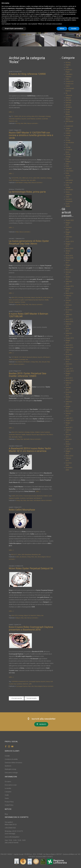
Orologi (26, 183)
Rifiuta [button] (62, 29)
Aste (67, 67)
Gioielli (68, 110)
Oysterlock (39, 119)
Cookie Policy (9, 805)
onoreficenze (70, 143)
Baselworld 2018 (24, 682)
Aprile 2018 (69, 256)
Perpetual (28, 435)
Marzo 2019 (69, 249)
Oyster (42, 432)
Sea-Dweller (15, 437)
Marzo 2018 (69, 258)
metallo (68, 133)
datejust (18, 618)
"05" (12, 116)
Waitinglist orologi (10, 769)
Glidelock (37, 432)
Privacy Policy (9, 802)
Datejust (33, 298)
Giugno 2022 (70, 220)
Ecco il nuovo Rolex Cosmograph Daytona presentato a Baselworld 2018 (31, 628)
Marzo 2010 (69, 456)
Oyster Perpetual (31, 119)
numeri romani (47, 298)
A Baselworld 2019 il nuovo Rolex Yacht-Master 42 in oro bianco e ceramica (30, 450)
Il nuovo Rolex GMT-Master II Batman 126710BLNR (28, 315)
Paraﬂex (47, 300)
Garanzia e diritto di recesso (13, 763)
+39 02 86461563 (10, 828)
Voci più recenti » (32, 698)
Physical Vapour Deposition (39, 435)
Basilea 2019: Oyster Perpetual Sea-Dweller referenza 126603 (28, 375)
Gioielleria (69, 107)
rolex (16, 121)
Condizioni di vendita (11, 759)
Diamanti (68, 103)
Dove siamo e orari (11, 785)
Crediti (7, 795)
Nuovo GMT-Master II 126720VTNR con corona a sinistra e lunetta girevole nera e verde (31, 135)
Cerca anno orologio (11, 773)
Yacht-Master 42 (38, 498)
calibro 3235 (14, 432)
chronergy (48, 116)
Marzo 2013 (69, 380)
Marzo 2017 (69, 270)
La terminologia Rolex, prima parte (27, 192)
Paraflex (24, 435)
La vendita (8, 788)
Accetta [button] (74, 29)
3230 (20, 116)
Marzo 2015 (69, 322)
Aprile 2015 (69, 319)
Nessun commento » (33, 123)
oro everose (16, 300)
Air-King (28, 116)
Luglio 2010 (69, 449)
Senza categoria (42, 557)
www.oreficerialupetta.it (12, 837)
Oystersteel (45, 119)
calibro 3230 (34, 116)
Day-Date (18, 305)
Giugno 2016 (70, 286)
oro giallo (21, 300)
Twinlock (23, 302)
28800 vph (25, 178)
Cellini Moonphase (26, 555)
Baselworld (30, 357)
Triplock (20, 437)
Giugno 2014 (70, 338)
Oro (67, 145)
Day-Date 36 (39, 298)
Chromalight (42, 116)
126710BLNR (22, 357)
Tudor (67, 197)
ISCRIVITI (41, 724)
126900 (16, 116)
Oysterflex (17, 498)
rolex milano (30, 501)
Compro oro (70, 81)
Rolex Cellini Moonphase (22, 510)
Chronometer (27, 298)
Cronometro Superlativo (15, 119)
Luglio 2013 (69, 369)
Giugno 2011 (70, 420)
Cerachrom (43, 178)
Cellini (19, 555)
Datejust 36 (27, 616)
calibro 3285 (36, 178)
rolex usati (69, 183)
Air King (18, 123)
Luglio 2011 (69, 418)
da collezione (19, 362)
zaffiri (30, 684)
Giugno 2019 (70, 241)
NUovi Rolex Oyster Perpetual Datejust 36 (31, 568)
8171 (16, 555)
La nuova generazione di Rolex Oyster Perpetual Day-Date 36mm (29, 242)
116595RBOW (15, 682)
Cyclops (32, 432)
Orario (7, 798)
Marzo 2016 (69, 293)
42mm (21, 496)
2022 (20, 178)
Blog (30, 35)
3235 (17, 496)
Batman (35, 357)
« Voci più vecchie (16, 698)
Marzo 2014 (69, 347)
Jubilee (11, 360)
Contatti (7, 756)
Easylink (24, 119)
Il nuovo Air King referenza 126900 (27, 74)
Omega (68, 140)
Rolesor (51, 435)
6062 (12, 555)
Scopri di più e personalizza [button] (14, 29)
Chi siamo (8, 782)
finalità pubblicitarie (47, 14)
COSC (10, 180)
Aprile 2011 (69, 428)
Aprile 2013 (69, 378)
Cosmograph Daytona (34, 682)
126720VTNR (15, 178)
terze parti (32, 10)
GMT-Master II (16, 180)
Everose (48, 682)
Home (24, 35)
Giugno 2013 (70, 371)
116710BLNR (15, 357)
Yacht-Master (29, 498)
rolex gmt (44, 362)
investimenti (69, 126)
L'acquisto (8, 792)
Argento (68, 65)
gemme (68, 105)
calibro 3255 (14, 298)
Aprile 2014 (69, 345)
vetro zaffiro (33, 180)
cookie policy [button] (71, 8)
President (11, 302)
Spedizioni (8, 766)
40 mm (24, 116)
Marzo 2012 (69, 411)
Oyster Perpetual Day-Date (31, 300)
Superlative (17, 302)
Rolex (25, 123)
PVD (47, 435)
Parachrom (12, 121)
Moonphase (35, 555)
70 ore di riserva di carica (30, 496)
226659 (13, 496)
